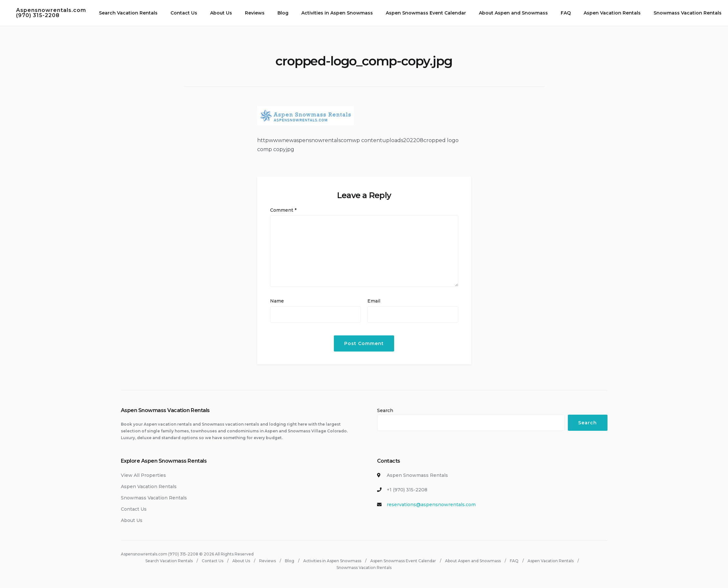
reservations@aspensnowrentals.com (431, 505)
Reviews (255, 13)
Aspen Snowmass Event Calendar (426, 13)
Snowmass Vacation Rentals (688, 13)
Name (277, 301)
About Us (221, 13)
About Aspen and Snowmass (513, 13)
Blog (283, 13)
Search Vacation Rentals (128, 13)
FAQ (566, 13)
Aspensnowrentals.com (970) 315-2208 (51, 13)
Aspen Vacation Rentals (612, 13)
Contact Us (184, 13)
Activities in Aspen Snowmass (337, 13)
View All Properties (143, 475)
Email (374, 301)
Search (385, 410)
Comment (283, 210)
